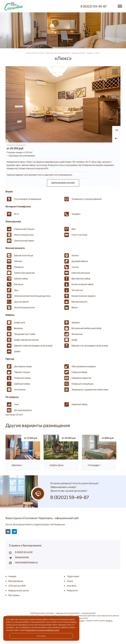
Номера (12, 576)
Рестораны (14, 595)
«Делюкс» (17, 465)
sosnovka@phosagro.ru (26, 562)
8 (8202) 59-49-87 (24, 552)
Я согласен (41, 636)
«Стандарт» (94, 465)
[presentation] (116, 138)
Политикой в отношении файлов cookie (42, 630)
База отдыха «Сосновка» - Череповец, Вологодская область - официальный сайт (19, 6)
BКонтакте (8, 532)
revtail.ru (109, 621)
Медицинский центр (19, 591)
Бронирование (16, 581)
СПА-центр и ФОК (17, 586)
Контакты (72, 586)
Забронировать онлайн (63, 183)
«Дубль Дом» (57, 465)
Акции (70, 581)
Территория (73, 576)
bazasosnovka (22, 557)
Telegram (14, 532)
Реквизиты (72, 591)
